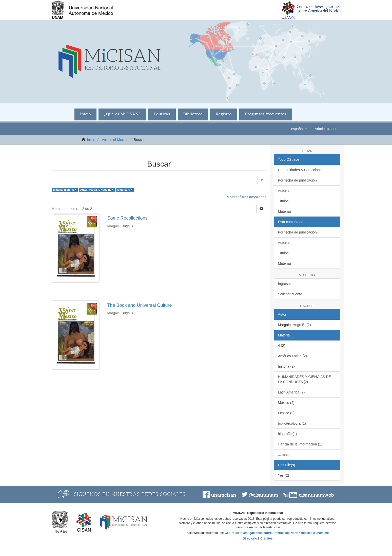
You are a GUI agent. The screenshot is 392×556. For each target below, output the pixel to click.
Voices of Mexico (115, 140)
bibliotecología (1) (292, 423)
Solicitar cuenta (290, 294)
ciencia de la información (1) (300, 444)
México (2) (286, 413)
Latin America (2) (291, 392)
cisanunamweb (316, 495)
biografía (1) (288, 434)
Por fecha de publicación (297, 180)
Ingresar (285, 284)
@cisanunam (263, 495)
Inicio (85, 114)
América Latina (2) (292, 356)
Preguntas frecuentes (266, 114)
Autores (284, 191)
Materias (285, 211)
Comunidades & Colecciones (301, 170)
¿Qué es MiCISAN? (122, 114)
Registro (224, 114)
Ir (262, 180)
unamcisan (223, 495)
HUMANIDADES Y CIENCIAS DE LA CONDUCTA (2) (305, 379)
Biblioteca (193, 114)
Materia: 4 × (125, 190)
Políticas (162, 114)
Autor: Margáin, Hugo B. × (97, 190)
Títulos (283, 201)
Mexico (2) (286, 403)
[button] (299, 129)
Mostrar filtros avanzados (246, 197)
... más (283, 455)
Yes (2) (284, 475)
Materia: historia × (65, 190)
